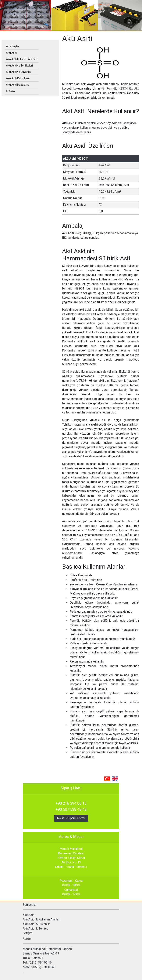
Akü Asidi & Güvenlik (36, 924)
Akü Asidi (29, 915)
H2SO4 (124, 89)
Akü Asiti (105, 165)
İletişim (28, 933)
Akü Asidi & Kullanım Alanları (41, 919)
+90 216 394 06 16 (71, 803)
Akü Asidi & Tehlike (35, 929)
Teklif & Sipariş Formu (71, 818)
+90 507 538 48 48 (71, 809)
